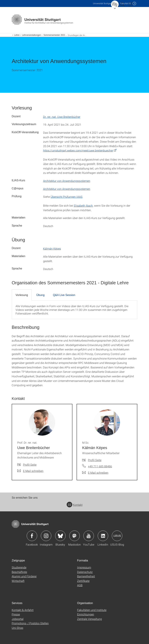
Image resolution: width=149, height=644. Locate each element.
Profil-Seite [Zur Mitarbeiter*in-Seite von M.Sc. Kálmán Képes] (95, 460)
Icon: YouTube (89, 536)
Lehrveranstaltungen (31, 35)
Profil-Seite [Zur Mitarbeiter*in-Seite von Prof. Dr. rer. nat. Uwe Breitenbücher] (30, 465)
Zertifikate (83, 581)
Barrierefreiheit (86, 576)
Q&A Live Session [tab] (64, 295)
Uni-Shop (17, 628)
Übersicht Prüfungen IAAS (67, 197)
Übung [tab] (40, 295)
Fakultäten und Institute (92, 610)
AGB (80, 585)
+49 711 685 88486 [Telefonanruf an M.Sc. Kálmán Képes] (100, 466)
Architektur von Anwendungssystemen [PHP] (67, 181)
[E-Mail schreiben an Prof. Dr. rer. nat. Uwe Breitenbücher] (30, 471)
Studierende (19, 567)
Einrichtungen (86, 614)
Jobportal (18, 619)
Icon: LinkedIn (103, 536)
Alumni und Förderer (24, 576)
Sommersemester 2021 (54, 35)
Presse (16, 614)
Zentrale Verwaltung (90, 619)
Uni (102, 3)
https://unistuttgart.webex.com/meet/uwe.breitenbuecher (78, 150)
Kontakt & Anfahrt (23, 610)
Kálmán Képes (52, 248)
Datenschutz (85, 572)
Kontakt (75, 505)
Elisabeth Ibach (83, 206)
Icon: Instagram (46, 536)
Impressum (84, 567)
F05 (126, 3)
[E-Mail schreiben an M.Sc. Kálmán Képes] (95, 473)
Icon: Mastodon (74, 536)
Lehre (17, 35)
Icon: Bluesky (60, 536)
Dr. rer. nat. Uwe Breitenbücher (62, 117)
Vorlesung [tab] (22, 295)
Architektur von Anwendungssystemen (67, 189)
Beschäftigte (19, 572)
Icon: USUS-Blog (117, 536)
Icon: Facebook (32, 536)
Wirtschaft (18, 581)
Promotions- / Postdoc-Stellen (30, 623)
